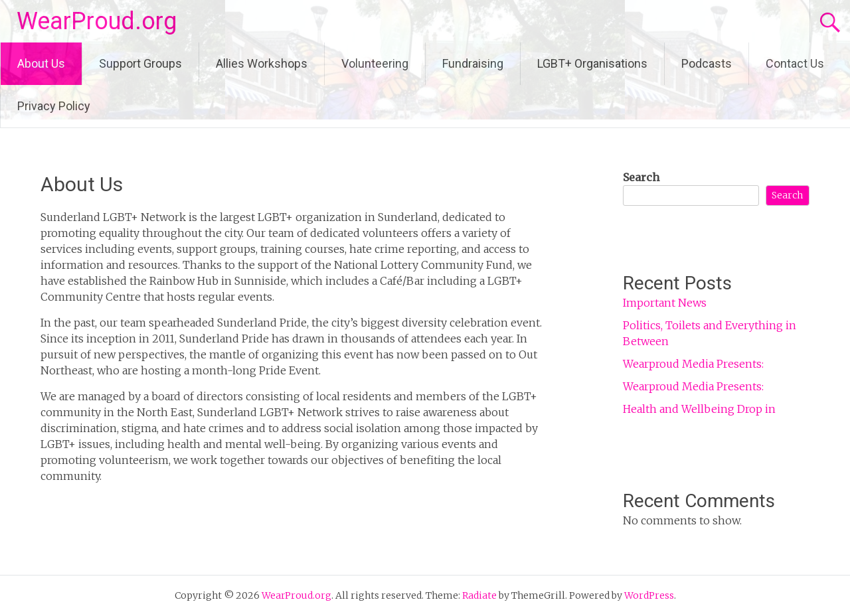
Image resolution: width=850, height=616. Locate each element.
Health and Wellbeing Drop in (699, 409)
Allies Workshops (262, 63)
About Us (41, 63)
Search (641, 177)
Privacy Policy (54, 106)
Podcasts (707, 63)
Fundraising (473, 63)
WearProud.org (97, 21)
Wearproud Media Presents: (693, 364)
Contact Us (795, 63)
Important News (665, 303)
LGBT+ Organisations (592, 63)
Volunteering (375, 63)
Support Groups (140, 63)
